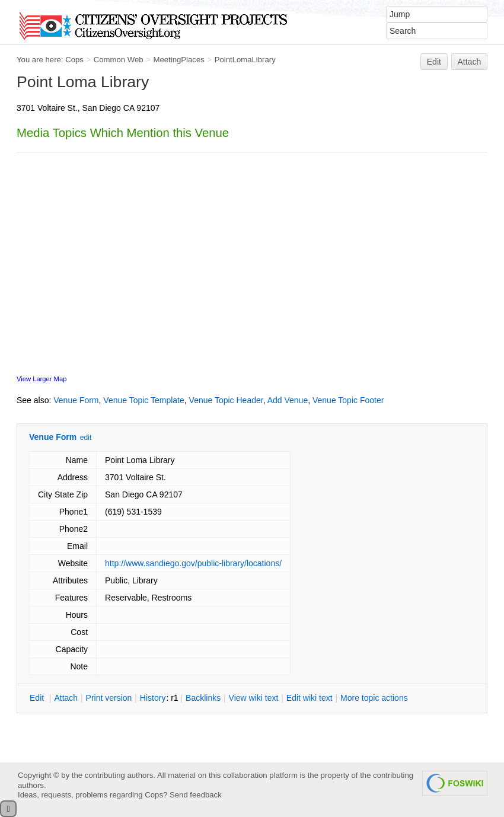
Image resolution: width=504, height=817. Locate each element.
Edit (434, 62)
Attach (470, 62)
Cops (74, 60)
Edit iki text (310, 698)
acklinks (203, 698)
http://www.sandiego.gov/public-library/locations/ (193, 563)
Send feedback (196, 795)
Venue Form (76, 400)
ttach (66, 698)
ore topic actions (374, 698)
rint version (109, 698)
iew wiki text (254, 698)
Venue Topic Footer (348, 400)
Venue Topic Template (143, 400)
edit (86, 438)
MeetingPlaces (178, 60)
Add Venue (288, 400)
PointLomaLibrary (245, 60)
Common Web (119, 60)
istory (153, 698)
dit (38, 698)
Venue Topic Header (226, 400)
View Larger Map (42, 379)
